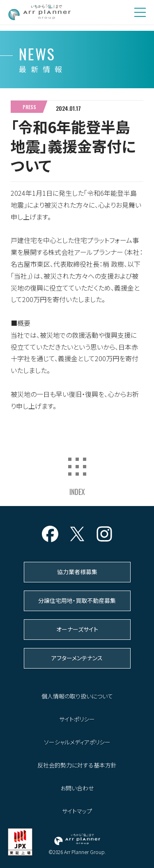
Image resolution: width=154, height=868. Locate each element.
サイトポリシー (77, 719)
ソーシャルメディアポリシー (77, 742)
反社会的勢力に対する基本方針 (77, 765)
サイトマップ (77, 811)
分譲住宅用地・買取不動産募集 (77, 600)
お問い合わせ (77, 788)
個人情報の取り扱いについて (77, 696)
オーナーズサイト (77, 629)
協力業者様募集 (77, 572)
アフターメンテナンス (77, 658)
